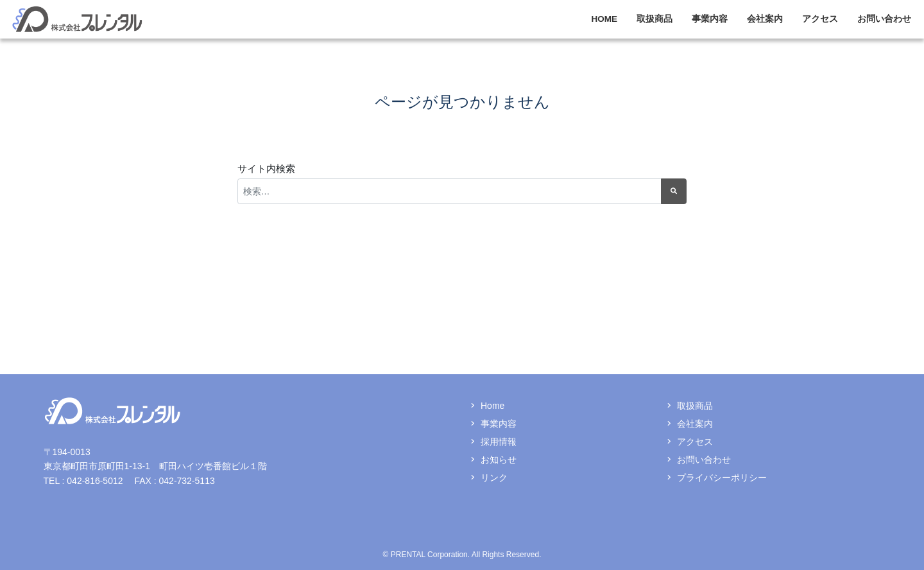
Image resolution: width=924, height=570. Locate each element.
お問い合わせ (884, 19)
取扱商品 (654, 19)
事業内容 (710, 19)
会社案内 (765, 19)
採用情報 (499, 442)
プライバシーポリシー (722, 478)
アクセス (820, 19)
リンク (494, 478)
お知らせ (499, 460)
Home (492, 406)
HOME (605, 19)
